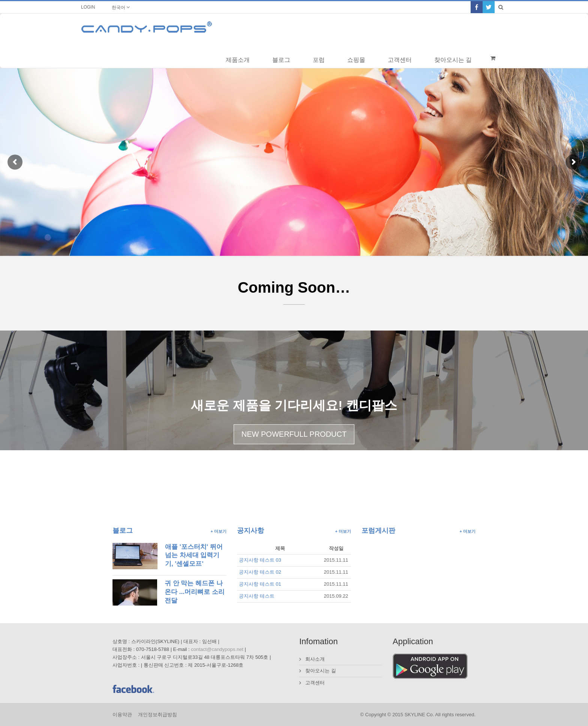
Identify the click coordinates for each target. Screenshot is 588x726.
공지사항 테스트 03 (260, 560)
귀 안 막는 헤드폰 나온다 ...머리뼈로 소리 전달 (195, 592)
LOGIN (88, 7)
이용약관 (122, 715)
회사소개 (315, 659)
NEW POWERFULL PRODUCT (294, 434)
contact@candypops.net (217, 649)
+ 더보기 (219, 531)
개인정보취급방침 (157, 715)
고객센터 (315, 683)
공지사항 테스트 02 (260, 572)
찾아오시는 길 (321, 671)
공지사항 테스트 (257, 596)
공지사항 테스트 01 (260, 584)
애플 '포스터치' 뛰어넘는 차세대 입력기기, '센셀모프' (194, 555)
